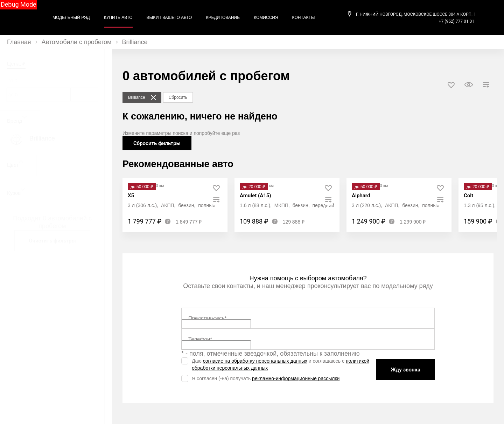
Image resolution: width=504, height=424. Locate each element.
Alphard (361, 196)
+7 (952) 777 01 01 (457, 21)
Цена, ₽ (16, 64)
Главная (19, 42)
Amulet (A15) (255, 196)
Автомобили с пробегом (77, 42)
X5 (131, 196)
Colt (468, 196)
